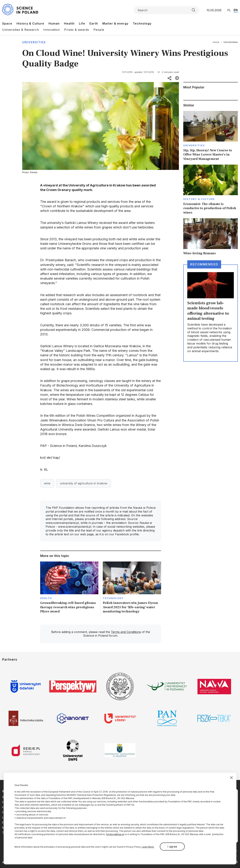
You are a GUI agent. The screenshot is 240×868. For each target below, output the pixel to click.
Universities (34, 42)
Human (54, 23)
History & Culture (30, 23)
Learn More (148, 847)
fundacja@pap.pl (115, 834)
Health (69, 23)
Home (216, 42)
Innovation (52, 30)
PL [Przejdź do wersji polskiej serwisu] (229, 10)
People (99, 30)
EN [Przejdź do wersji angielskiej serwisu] (236, 10)
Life (82, 23)
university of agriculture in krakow (84, 483)
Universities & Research (21, 30)
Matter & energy (115, 23)
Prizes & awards (77, 30)
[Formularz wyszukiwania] (167, 10)
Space (7, 23)
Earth (94, 23)
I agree (172, 847)
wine (47, 483)
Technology (142, 23)
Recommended (204, 264)
